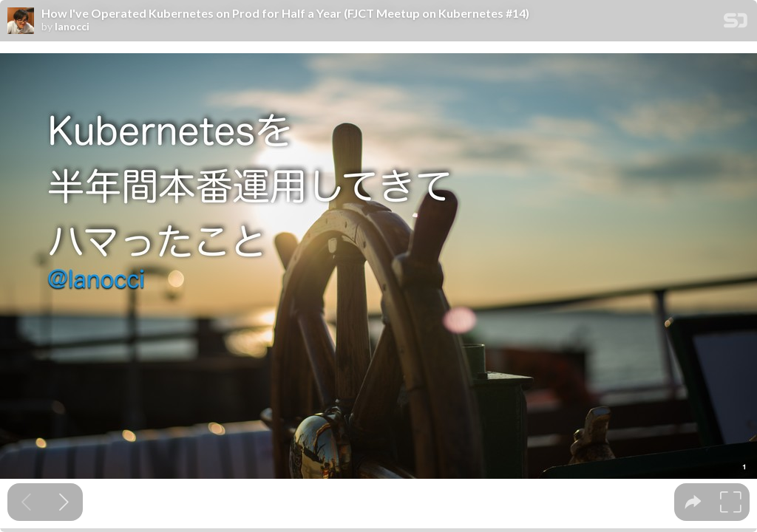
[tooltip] (693, 502)
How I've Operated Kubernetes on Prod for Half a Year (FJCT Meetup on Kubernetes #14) (285, 13)
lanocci (72, 27)
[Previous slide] (26, 502)
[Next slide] (64, 502)
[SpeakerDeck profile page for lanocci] (21, 21)
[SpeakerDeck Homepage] (736, 23)
